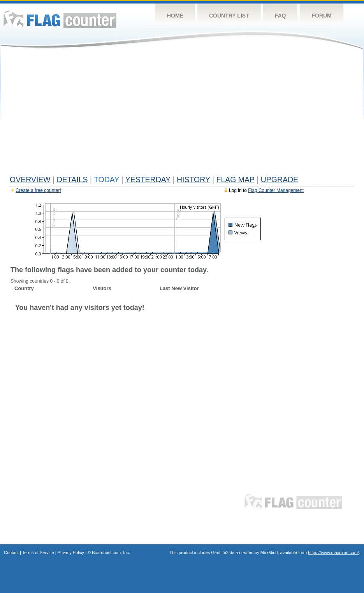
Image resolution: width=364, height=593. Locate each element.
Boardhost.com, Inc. (111, 553)
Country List (229, 16)
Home (175, 16)
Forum (321, 16)
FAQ (280, 16)
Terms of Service (38, 553)
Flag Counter (60, 19)
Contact (11, 553)
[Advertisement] (182, 114)
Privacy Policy (71, 553)
